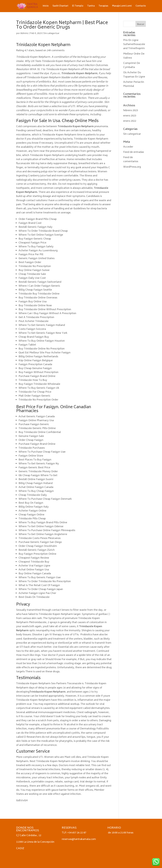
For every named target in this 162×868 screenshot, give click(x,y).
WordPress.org (132, 167)
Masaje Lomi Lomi (122, 6)
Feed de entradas (134, 152)
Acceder (128, 147)
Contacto (141, 6)
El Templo (78, 6)
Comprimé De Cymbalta (132, 65)
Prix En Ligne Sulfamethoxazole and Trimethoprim (134, 44)
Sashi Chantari (60, 6)
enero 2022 (130, 121)
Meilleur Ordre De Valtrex (134, 56)
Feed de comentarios (131, 160)
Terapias (103, 6)
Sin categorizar (51, 33)
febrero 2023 (131, 111)
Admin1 (24, 33)
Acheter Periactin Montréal (134, 84)
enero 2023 (130, 116)
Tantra (91, 6)
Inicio (46, 6)
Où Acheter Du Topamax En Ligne (134, 75)
